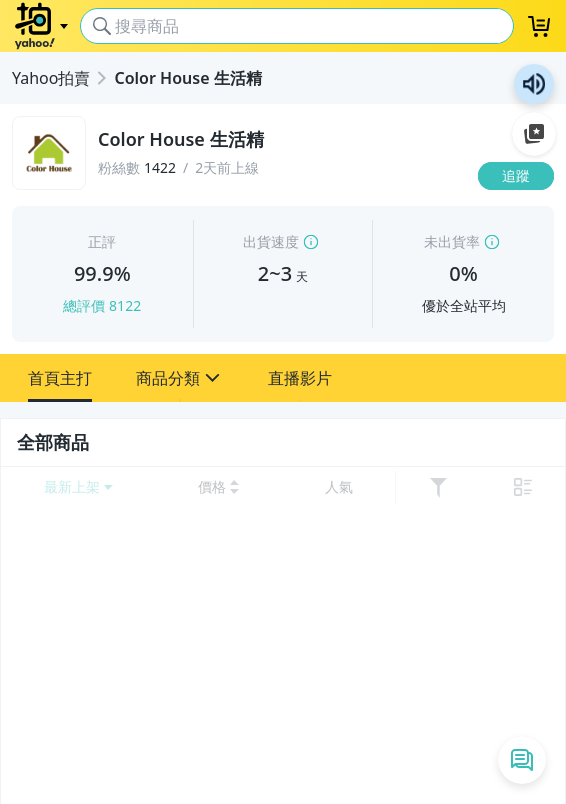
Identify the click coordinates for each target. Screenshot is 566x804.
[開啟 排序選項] (78, 487)
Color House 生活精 (187, 78)
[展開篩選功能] (438, 487)
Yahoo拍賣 (51, 78)
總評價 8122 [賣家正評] (102, 305)
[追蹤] (516, 176)
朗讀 (534, 84)
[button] (60, 378)
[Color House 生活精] (282, 140)
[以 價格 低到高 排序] (218, 487)
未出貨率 (452, 241)
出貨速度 (271, 241)
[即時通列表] (522, 760)
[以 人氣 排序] (338, 487)
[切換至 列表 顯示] (523, 487)
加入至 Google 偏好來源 (534, 134)
